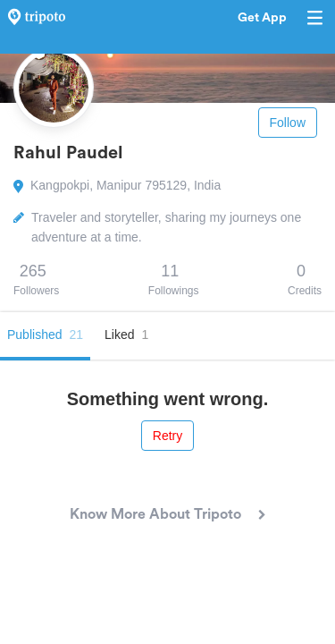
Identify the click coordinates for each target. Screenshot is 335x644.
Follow (288, 123)
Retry (167, 436)
